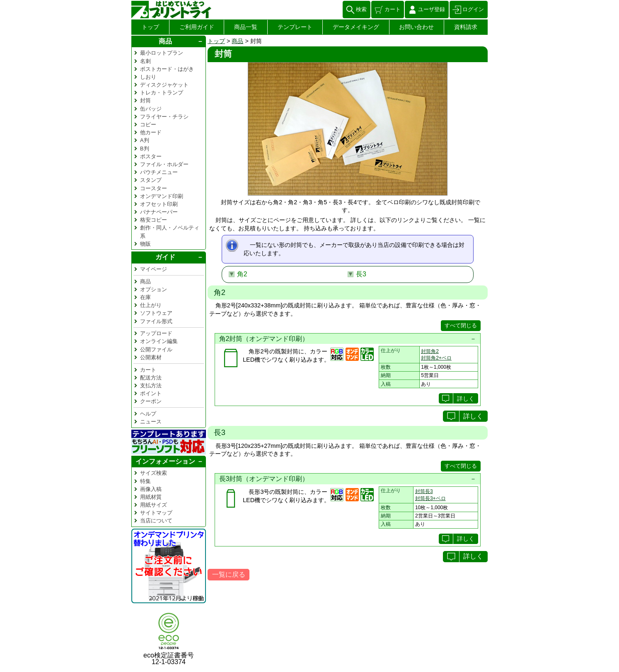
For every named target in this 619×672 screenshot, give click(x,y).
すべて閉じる (461, 325)
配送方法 (151, 378)
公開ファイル (156, 349)
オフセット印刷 (159, 204)
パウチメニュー (159, 172)
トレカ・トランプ (162, 93)
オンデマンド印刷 (162, 196)
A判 (145, 140)
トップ (150, 27)
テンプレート (295, 27)
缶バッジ (151, 109)
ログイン (473, 9)
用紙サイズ (154, 505)
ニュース (151, 422)
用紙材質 (151, 497)
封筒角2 (430, 351)
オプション (154, 289)
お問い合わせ (416, 27)
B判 (145, 149)
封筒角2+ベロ (436, 358)
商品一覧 (246, 27)
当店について (156, 521)
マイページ (154, 269)
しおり (148, 77)
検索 (361, 9)
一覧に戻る (229, 574)
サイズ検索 (154, 473)
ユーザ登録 (432, 9)
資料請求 (466, 27)
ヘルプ (148, 414)
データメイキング (356, 27)
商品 (237, 41)
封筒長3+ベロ (430, 498)
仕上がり (151, 305)
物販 (145, 244)
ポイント (151, 393)
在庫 (145, 297)
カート (393, 9)
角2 (242, 274)
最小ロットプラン (162, 53)
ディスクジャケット (164, 85)
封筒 (145, 100)
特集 (145, 481)
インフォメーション (165, 461)
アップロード (156, 333)
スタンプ (151, 180)
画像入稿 (151, 489)
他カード (151, 132)
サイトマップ (156, 513)
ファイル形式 (156, 321)
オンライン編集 (159, 341)
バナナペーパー (159, 212)
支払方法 (151, 386)
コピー (148, 124)
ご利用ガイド (197, 27)
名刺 (145, 61)
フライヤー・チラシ (164, 117)
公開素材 (151, 357)
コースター (154, 188)
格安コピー (154, 220)
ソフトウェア (156, 313)
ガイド (165, 257)
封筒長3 (424, 491)
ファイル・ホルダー (164, 164)
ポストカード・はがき (167, 69)
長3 (361, 274)
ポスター (151, 156)
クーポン (151, 401)
